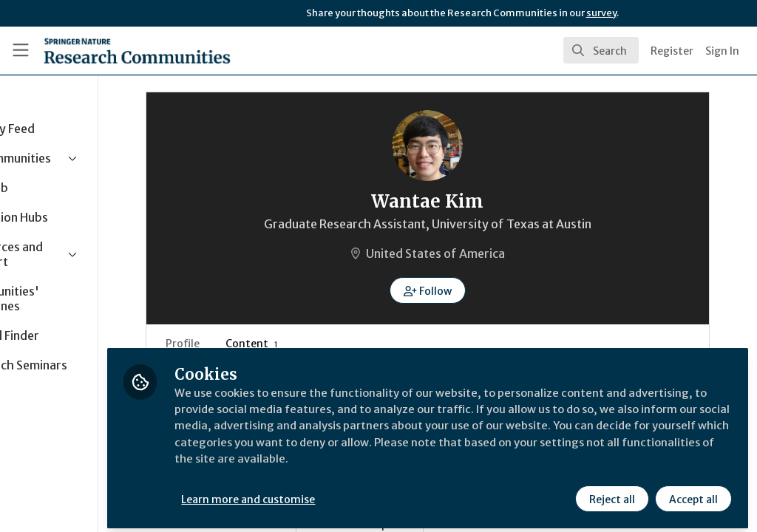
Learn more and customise (340, 493)
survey (601, 13)
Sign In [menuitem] (722, 51)
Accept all (692, 493)
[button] (473, 290)
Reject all (611, 493)
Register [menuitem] (672, 51)
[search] (601, 50)
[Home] (137, 50)
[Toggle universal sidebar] (21, 50)
